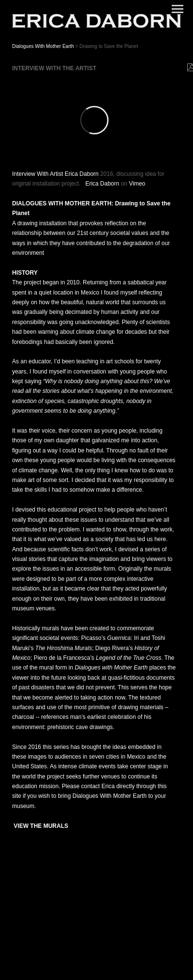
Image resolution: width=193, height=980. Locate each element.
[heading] (96, 21)
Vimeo (137, 184)
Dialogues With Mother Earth (44, 46)
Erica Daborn (102, 184)
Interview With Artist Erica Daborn (55, 174)
